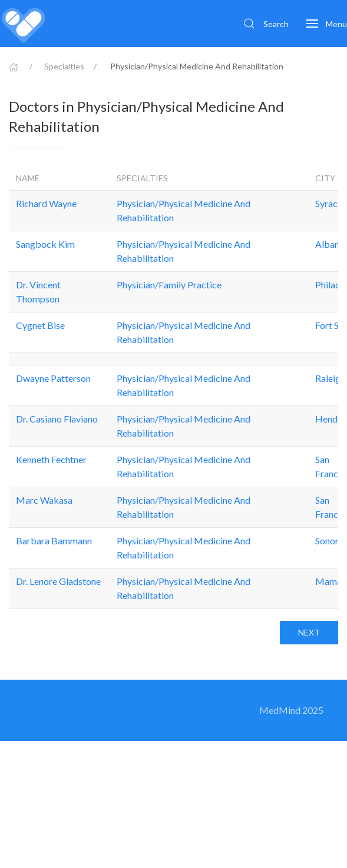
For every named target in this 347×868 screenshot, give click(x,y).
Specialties (64, 66)
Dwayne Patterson (53, 378)
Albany (330, 244)
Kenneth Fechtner (51, 459)
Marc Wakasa (44, 500)
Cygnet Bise (40, 325)
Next (309, 632)
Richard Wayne (46, 203)
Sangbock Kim (45, 244)
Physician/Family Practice (169, 285)
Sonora (329, 541)
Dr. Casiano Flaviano (57, 419)
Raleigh (330, 378)
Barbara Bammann (54, 541)
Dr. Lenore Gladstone (58, 581)
